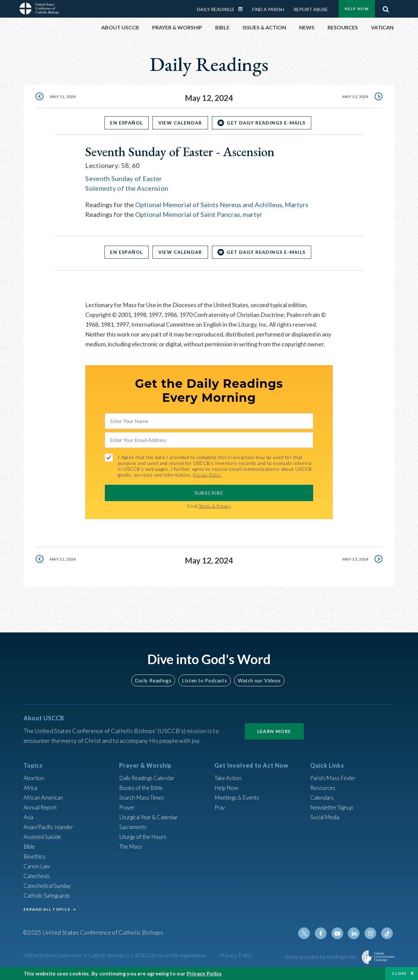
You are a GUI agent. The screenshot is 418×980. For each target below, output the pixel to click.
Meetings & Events (239, 797)
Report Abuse (311, 9)
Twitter (309, 933)
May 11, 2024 (64, 98)
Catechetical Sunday (49, 886)
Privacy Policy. (209, 475)
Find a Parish (268, 9)
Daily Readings (216, 9)
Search (386, 8)
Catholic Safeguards (49, 895)
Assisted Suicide (44, 837)
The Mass (131, 846)
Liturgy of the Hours (145, 837)
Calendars (323, 797)
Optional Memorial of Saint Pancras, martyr (199, 214)
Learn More (274, 731)
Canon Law (37, 866)
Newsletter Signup (334, 807)
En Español (123, 123)
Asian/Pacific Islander (51, 827)
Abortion (35, 778)
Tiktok (387, 933)
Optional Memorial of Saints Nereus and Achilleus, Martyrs (222, 204)
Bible (30, 846)
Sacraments (134, 827)
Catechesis (38, 876)
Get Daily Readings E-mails (270, 123)
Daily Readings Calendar (243, 9)
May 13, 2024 (354, 98)
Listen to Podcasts (204, 680)
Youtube (340, 933)
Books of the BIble (142, 788)
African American (45, 797)
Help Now (357, 9)
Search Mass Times (143, 797)
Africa (31, 788)
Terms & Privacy (215, 506)
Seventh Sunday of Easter (124, 178)
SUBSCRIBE (209, 492)
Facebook (325, 933)
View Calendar (180, 123)
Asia (29, 817)
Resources (324, 788)
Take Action (229, 778)
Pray (220, 807)
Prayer (128, 807)
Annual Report (42, 807)
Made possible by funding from (321, 957)
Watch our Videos (257, 680)
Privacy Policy (236, 955)
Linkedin (356, 933)
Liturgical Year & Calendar (153, 817)
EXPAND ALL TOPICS (47, 909)
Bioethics (36, 856)
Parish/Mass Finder (335, 778)
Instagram (372, 933)
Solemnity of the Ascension (127, 188)
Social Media (327, 817)
